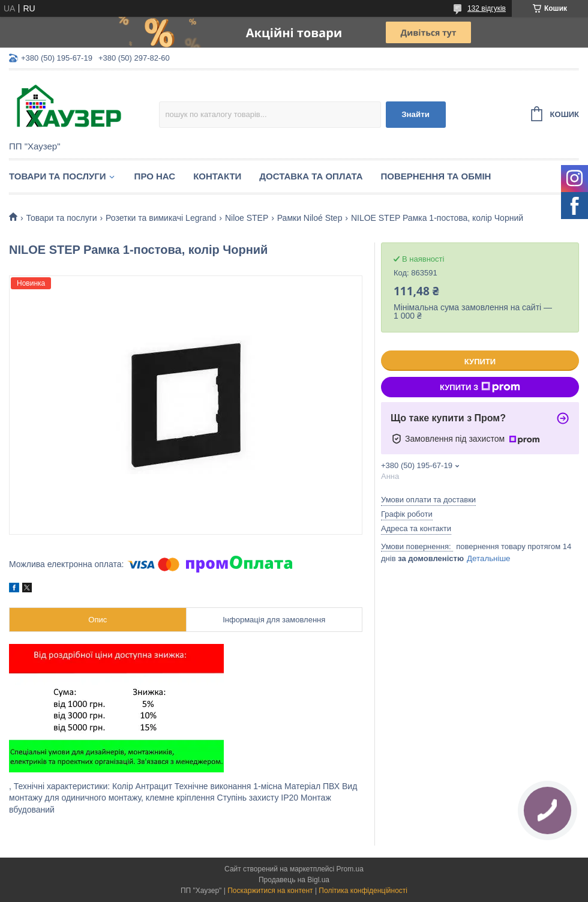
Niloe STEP (247, 218)
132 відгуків (487, 8)
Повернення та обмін (436, 176)
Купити (480, 362)
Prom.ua (350, 869)
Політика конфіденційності (363, 891)
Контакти (217, 176)
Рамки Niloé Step (310, 218)
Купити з (480, 387)
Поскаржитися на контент (270, 891)
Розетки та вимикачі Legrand (161, 218)
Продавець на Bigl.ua (294, 880)
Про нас (155, 176)
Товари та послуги (58, 176)
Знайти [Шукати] (415, 114)
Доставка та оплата (311, 176)
